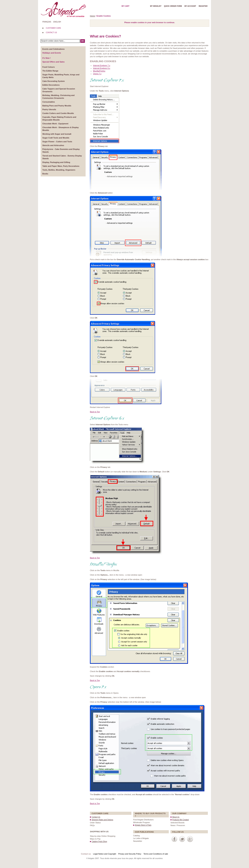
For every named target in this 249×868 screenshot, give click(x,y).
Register (203, 6)
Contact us (86, 854)
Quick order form (173, 6)
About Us (176, 817)
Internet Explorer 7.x (102, 65)
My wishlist (156, 6)
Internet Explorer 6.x (102, 68)
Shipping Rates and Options (102, 820)
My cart (125, 6)
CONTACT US (51, 33)
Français (47, 22)
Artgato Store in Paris (143, 825)
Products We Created (180, 820)
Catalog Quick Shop (99, 842)
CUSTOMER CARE (53, 28)
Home (92, 16)
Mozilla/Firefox (99, 71)
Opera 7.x (97, 74)
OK (83, 41)
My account (190, 6)
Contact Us (96, 817)
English (57, 22)
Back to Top (95, 412)
